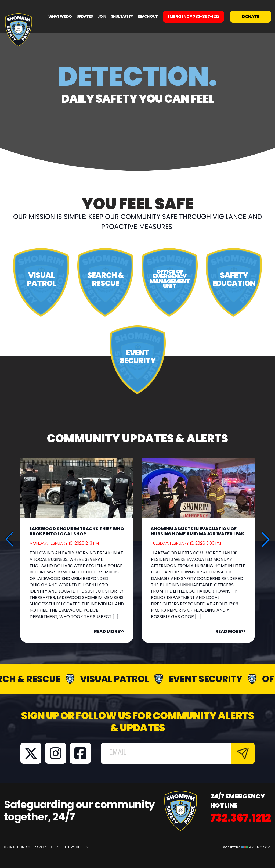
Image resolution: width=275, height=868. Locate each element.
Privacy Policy (46, 847)
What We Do (60, 16)
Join (102, 16)
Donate (250, 17)
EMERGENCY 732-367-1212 (193, 17)
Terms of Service (79, 847)
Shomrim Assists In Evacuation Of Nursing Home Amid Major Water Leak (198, 531)
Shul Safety (122, 16)
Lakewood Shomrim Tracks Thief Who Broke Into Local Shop (77, 531)
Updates (85, 16)
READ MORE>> (109, 631)
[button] (266, 539)
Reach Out (148, 16)
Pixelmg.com (256, 847)
